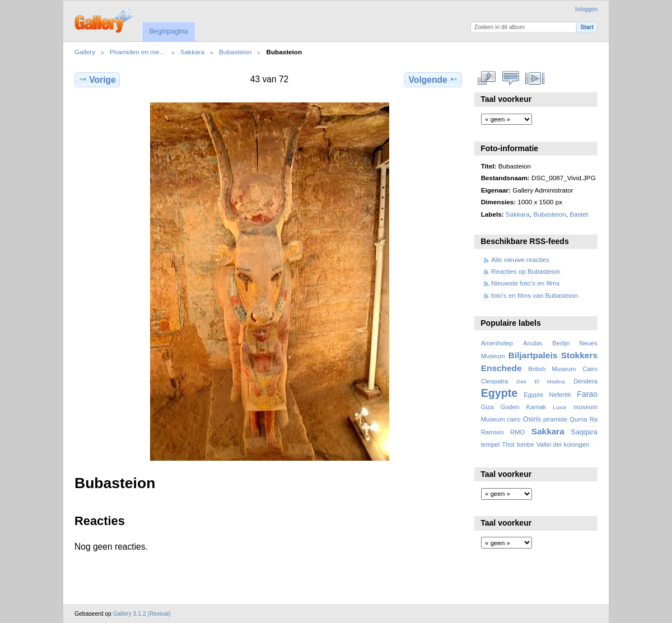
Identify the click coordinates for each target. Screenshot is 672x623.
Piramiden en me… (138, 52)
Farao (587, 394)
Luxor (560, 407)
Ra (594, 419)
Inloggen (586, 9)
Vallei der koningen (563, 444)
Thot (508, 444)
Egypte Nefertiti (547, 395)
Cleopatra (495, 381)
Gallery (85, 52)
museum (585, 407)
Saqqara (584, 432)
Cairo (590, 369)
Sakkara (192, 52)
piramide (555, 419)
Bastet (579, 214)
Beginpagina (168, 31)
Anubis (533, 343)
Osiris (532, 419)
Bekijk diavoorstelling (535, 78)
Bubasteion (235, 52)
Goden (510, 407)
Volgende (433, 79)
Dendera (585, 381)
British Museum (552, 369)
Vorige (97, 79)
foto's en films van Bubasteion (535, 295)
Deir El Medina (541, 381)
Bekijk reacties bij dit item (511, 78)
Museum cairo (501, 419)
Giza (487, 407)
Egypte (499, 393)
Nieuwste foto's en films (525, 283)
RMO (517, 432)
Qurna (578, 419)
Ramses (493, 432)
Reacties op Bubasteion (526, 271)
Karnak (536, 407)
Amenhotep (497, 343)
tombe (526, 444)
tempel (491, 444)
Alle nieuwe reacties (520, 259)
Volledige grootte (487, 78)
